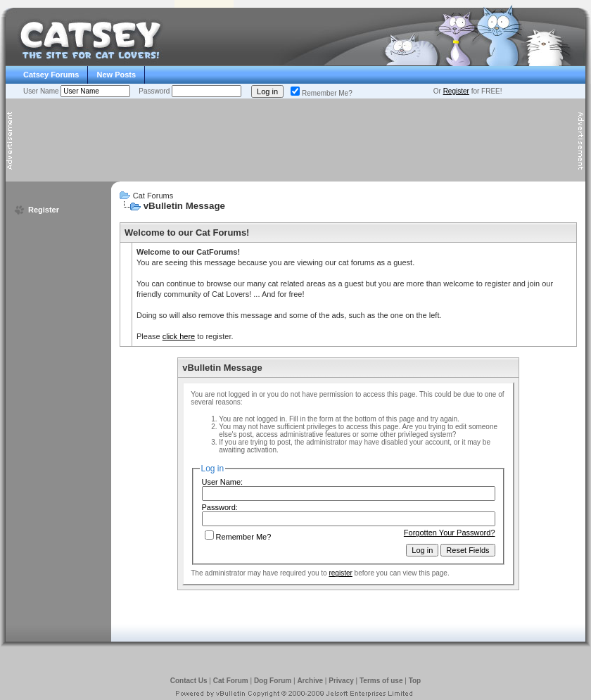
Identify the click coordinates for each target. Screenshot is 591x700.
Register (456, 91)
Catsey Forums (51, 75)
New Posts (116, 75)
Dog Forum (273, 681)
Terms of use (381, 681)
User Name (42, 91)
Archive (310, 681)
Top (415, 681)
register (340, 573)
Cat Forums (153, 196)
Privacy (341, 681)
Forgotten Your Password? (450, 533)
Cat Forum (231, 681)
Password (155, 91)
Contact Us (189, 681)
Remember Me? (322, 93)
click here (179, 336)
